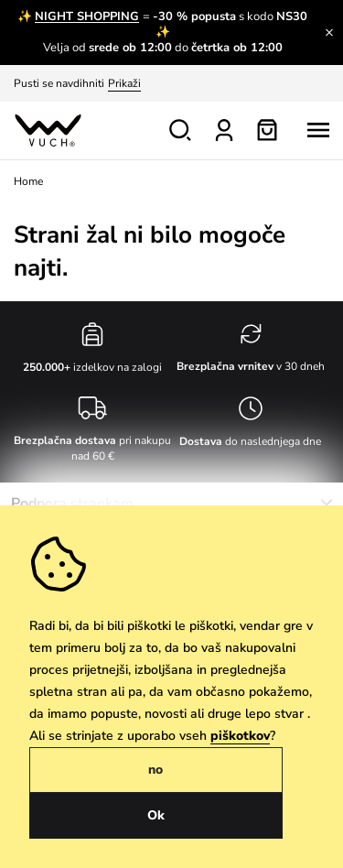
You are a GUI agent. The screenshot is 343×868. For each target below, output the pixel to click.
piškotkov (240, 736)
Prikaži (124, 83)
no (155, 770)
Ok (156, 815)
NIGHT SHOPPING (87, 16)
